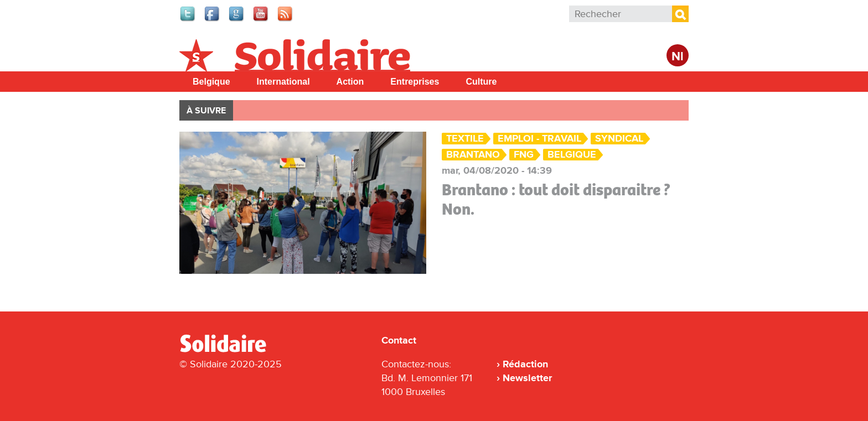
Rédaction (525, 364)
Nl (678, 57)
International (283, 82)
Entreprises (415, 82)
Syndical (619, 139)
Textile (465, 139)
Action (350, 82)
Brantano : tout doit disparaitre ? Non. (556, 199)
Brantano (473, 155)
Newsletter (527, 378)
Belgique (211, 82)
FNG (524, 155)
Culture (481, 82)
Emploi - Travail (539, 139)
